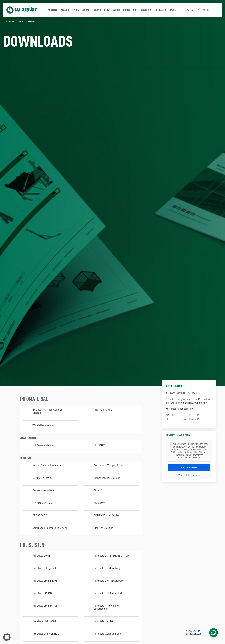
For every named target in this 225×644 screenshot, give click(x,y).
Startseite (11, 21)
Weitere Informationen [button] (189, 475)
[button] (7, 637)
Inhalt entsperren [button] (189, 468)
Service (20, 21)
